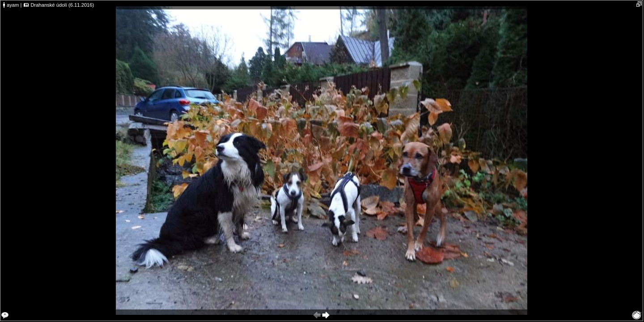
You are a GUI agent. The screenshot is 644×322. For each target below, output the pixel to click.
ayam (13, 5)
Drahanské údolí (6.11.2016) (62, 5)
